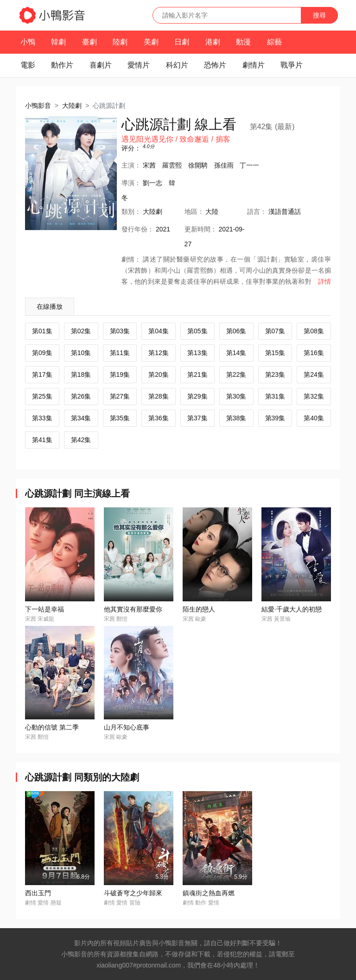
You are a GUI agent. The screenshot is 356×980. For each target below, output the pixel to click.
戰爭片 (292, 65)
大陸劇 (72, 106)
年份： (138, 229)
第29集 (197, 396)
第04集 (159, 331)
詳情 (324, 281)
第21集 (197, 375)
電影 (28, 65)
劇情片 (254, 65)
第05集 (197, 331)
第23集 (275, 375)
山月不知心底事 (127, 727)
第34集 (81, 418)
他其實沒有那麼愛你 (133, 609)
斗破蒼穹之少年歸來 (133, 893)
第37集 (197, 418)
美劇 (151, 42)
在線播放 (50, 306)
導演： (131, 183)
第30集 (236, 396)
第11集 (120, 353)
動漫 (243, 42)
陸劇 (120, 42)
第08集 (314, 331)
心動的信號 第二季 (52, 727)
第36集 (159, 418)
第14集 (236, 353)
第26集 (81, 396)
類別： (131, 212)
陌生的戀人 (199, 609)
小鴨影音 (38, 106)
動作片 (62, 65)
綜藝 (274, 42)
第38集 (236, 418)
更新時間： (201, 229)
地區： (194, 212)
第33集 (42, 418)
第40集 (314, 418)
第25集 (42, 396)
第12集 (159, 353)
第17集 (42, 375)
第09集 (42, 353)
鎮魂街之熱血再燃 (209, 893)
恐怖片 (215, 65)
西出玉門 (38, 893)
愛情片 (139, 65)
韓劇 (58, 42)
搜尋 (319, 15)
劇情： (131, 259)
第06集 (236, 331)
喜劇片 (101, 65)
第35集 (120, 418)
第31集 (275, 396)
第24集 (314, 375)
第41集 (42, 440)
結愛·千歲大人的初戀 (292, 609)
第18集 (81, 375)
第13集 (197, 353)
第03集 (120, 331)
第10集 (81, 353)
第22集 (236, 375)
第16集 (314, 353)
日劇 (182, 42)
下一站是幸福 (44, 609)
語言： (257, 212)
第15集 (275, 353)
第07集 (275, 331)
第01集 (42, 331)
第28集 (159, 396)
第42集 (81, 440)
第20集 (159, 375)
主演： (131, 165)
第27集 (120, 396)
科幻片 (177, 65)
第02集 (81, 331)
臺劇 (89, 42)
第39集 (275, 418)
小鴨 (28, 42)
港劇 (213, 42)
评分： (131, 148)
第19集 (120, 375)
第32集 (314, 396)
